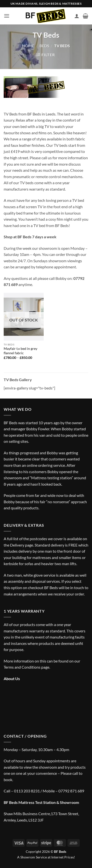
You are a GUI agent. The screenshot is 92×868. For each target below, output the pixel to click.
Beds (44, 46)
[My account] (77, 16)
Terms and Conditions (22, 667)
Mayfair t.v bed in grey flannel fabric (20, 351)
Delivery (17, 545)
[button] (7, 16)
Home (28, 46)
